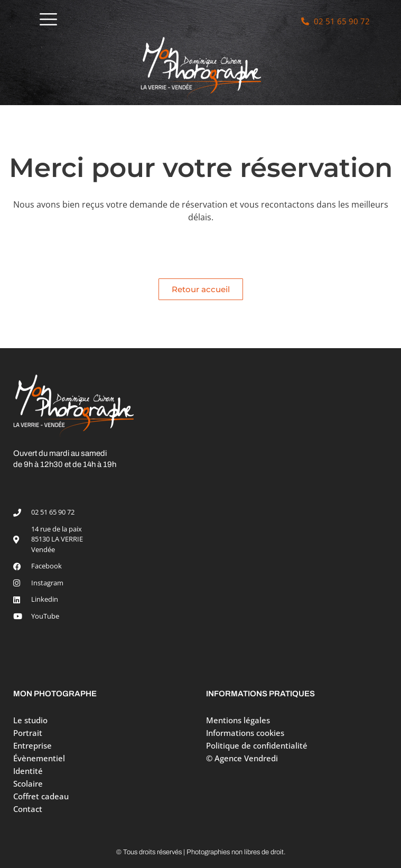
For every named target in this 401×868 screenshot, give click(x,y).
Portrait (30, 733)
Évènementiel (39, 758)
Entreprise (32, 745)
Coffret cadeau (41, 796)
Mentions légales (238, 720)
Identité (28, 771)
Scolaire (28, 783)
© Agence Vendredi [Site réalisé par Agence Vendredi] (242, 758)
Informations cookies (245, 733)
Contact (28, 809)
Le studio (30, 720)
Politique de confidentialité (257, 745)
